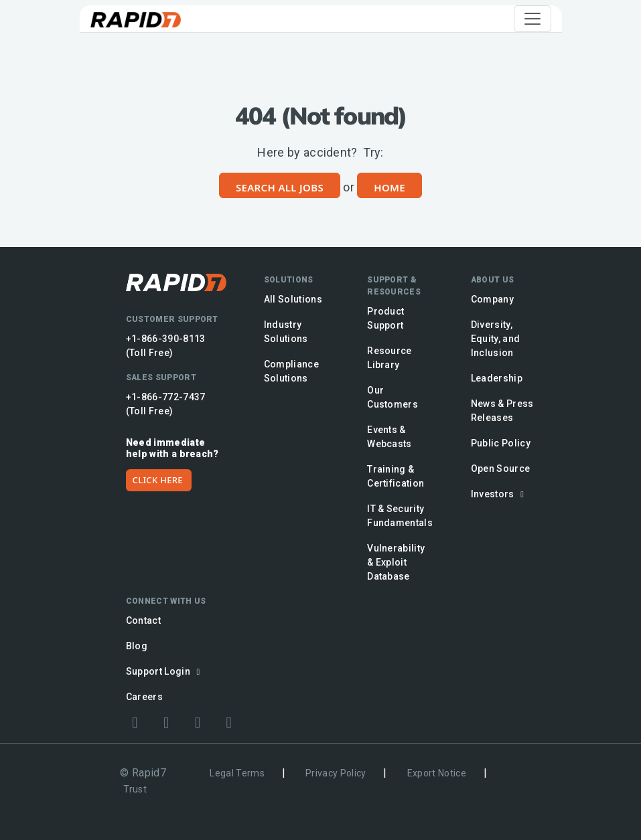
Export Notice (437, 773)
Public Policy (501, 443)
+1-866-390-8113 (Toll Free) (166, 346)
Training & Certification (396, 476)
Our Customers (393, 397)
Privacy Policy (336, 773)
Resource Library (389, 358)
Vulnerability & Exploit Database (396, 562)
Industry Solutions (286, 332)
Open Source (501, 469)
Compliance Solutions (291, 371)
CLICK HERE (158, 480)
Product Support (385, 318)
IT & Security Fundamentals (400, 516)
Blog (137, 646)
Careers (144, 697)
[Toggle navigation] (532, 19)
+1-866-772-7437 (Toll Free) (166, 404)
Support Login (165, 671)
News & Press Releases (502, 411)
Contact (143, 620)
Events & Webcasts (389, 437)
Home (389, 187)
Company (492, 299)
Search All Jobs (280, 187)
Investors (500, 494)
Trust (135, 789)
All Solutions (293, 299)
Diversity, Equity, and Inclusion (496, 339)
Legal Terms (237, 773)
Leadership (497, 378)
